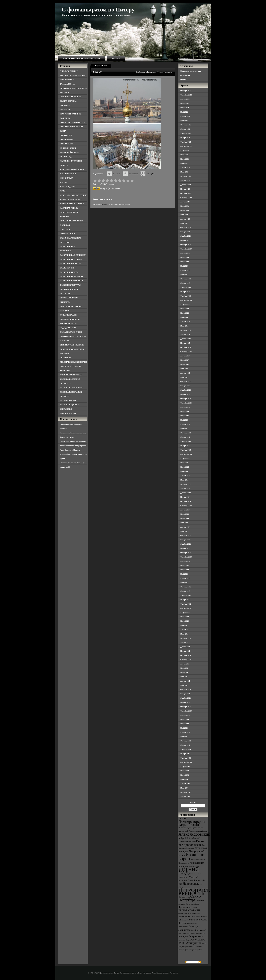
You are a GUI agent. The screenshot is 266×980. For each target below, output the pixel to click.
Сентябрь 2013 (186, 557)
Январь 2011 (185, 694)
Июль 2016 (185, 411)
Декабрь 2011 (185, 647)
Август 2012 (185, 613)
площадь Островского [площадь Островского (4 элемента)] (191, 936)
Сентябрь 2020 (186, 198)
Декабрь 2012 (185, 595)
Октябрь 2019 (186, 245)
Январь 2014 (185, 540)
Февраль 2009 (186, 792)
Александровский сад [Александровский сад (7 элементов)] (194, 836)
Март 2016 (184, 429)
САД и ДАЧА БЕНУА (68, 328)
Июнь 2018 (185, 313)
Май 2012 (184, 625)
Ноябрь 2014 (185, 497)
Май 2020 (184, 215)
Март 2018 (184, 326)
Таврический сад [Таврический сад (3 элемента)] (192, 904)
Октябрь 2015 (186, 450)
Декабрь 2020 (185, 185)
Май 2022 (184, 112)
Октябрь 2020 (186, 193)
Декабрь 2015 (185, 441)
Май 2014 (184, 523)
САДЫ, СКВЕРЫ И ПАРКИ (71, 332)
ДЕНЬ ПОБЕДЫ (66, 140)
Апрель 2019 (185, 270)
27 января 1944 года (68, 84)
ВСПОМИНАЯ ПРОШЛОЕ (71, 97)
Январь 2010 (185, 745)
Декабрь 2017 (185, 339)
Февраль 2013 (186, 587)
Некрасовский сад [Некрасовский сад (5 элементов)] (190, 885)
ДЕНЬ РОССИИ (66, 144)
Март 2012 (184, 634)
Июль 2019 (185, 257)
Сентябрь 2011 (186, 660)
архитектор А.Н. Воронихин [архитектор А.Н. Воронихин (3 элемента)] (189, 913)
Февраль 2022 (186, 125)
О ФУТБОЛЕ (65, 229)
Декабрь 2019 (185, 236)
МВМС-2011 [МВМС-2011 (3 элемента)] (183, 877)
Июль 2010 (185, 719)
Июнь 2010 (185, 724)
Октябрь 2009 (186, 758)
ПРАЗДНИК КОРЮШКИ (70, 319)
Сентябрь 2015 (186, 454)
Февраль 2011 (186, 690)
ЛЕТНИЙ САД (66, 157)
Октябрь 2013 (186, 553)
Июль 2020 (185, 206)
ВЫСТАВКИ (65, 105)
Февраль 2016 (186, 433)
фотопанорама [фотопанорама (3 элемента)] (190, 950)
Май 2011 (184, 677)
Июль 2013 (185, 565)
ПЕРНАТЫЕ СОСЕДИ (69, 289)
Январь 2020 (185, 232)
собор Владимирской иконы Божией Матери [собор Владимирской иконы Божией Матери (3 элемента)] (192, 947)
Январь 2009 (185, 796)
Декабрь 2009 (185, 749)
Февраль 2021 (186, 176)
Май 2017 (184, 369)
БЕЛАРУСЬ (65, 92)
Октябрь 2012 (186, 604)
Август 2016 (185, 407)
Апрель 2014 (185, 527)
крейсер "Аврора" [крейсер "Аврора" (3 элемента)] (199, 930)
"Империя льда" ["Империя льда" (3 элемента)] (185, 828)
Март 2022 (184, 121)
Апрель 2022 (185, 116)
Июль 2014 (185, 514)
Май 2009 (184, 779)
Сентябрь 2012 (186, 608)
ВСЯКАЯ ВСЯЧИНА (68, 101)
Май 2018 (184, 317)
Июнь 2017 (185, 364)
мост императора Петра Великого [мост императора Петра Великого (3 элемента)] (191, 933)
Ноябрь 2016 (185, 394)
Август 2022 (185, 99)
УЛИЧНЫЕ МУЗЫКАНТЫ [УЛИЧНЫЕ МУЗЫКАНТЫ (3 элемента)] (189, 910)
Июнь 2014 (185, 518)
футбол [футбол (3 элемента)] (199, 950)
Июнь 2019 (185, 262)
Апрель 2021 (185, 168)
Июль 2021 (185, 155)
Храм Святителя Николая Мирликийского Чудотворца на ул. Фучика (73, 454)
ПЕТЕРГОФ (65, 294)
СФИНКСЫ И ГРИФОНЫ (70, 366)
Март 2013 (184, 583)
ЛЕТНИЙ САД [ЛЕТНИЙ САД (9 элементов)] (189, 871)
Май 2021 (184, 163)
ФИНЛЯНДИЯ (66, 409)
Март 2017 (184, 377)
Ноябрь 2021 (185, 138)
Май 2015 (184, 471)
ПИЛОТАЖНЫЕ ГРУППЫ (71, 306)
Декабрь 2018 (185, 287)
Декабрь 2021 (185, 133)
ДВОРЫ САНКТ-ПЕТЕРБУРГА (72, 122)
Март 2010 (184, 737)
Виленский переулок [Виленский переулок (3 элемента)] (186, 848)
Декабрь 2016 (185, 390)
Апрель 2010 (185, 732)
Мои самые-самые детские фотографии (82, 59)
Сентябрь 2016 (186, 403)
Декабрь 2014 (185, 493)
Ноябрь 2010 (185, 702)
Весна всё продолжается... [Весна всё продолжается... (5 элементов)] (192, 843)
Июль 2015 (185, 463)
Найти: (193, 802)
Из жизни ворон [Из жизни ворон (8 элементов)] (191, 857)
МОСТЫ (63, 182)
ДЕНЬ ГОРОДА (66, 135)
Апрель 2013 (185, 578)
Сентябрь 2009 (186, 762)
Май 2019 (184, 266)
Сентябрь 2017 (186, 352)
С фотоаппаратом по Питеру (98, 10)
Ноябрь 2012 (185, 600)
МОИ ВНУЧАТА (66, 178)
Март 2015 (184, 480)
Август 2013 (185, 561)
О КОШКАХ (65, 225)
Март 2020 (184, 223)
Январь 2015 (185, 488)
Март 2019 (184, 275)
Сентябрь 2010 (186, 711)
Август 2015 (185, 459)
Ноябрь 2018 (185, 292)
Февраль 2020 (186, 228)
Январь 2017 (185, 386)
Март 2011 (184, 685)
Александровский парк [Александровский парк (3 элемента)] (198, 831)
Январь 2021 (185, 180)
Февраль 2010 (186, 741)
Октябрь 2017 (186, 347)
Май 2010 (184, 728)
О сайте (116, 59)
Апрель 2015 (185, 476)
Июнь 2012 (185, 621)
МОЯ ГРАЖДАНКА (68, 187)
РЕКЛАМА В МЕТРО (69, 324)
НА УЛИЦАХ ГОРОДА (69, 208)
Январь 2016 (185, 437)
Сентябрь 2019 (186, 249)
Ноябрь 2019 (185, 240)
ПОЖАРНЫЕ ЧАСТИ (69, 315)
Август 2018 (185, 305)
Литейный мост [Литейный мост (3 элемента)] (195, 874)
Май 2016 (184, 420)
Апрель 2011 (185, 681)
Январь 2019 (185, 283)
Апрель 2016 (185, 424)
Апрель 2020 (185, 219)
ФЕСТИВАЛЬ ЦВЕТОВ (69, 405)
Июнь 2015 (185, 467)
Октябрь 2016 (186, 399)
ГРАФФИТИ (65, 110)
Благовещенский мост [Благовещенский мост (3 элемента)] (187, 842)
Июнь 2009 (185, 775)
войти (105, 204)
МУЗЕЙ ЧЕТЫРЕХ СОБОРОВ (72, 204)
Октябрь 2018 (186, 296)
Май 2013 (184, 574)
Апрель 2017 (185, 373)
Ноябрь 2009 (185, 754)
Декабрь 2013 (185, 544)
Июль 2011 (184, 668)
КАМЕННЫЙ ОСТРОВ (69, 152)
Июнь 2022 (185, 108)
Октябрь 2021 (186, 142)
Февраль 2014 (186, 536)
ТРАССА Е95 (65, 371)
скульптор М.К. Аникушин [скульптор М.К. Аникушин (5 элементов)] (192, 941)
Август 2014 (185, 510)
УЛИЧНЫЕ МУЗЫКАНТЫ (71, 375)
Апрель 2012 (185, 630)
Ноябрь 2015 (185, 446)
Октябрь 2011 (186, 655)
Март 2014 (184, 531)
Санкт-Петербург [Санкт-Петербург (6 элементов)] (190, 898)
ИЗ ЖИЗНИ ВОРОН (68, 148)
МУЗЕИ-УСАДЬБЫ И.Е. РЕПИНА (74, 195)
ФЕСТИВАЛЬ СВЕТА (69, 401)
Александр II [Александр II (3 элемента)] (183, 831)
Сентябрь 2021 (186, 146)
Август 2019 (185, 253)
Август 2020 (185, 202)
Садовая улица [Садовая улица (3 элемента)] (184, 897)
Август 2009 (185, 767)
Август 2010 (185, 715)
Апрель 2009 (185, 784)
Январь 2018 (185, 334)
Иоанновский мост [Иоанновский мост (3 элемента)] (198, 860)
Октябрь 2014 (186, 501)
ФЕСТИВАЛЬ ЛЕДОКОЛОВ (71, 388)
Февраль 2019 (186, 279)
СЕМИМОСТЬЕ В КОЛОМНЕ (72, 345)
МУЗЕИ (63, 191)
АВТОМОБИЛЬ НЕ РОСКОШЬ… (73, 88)
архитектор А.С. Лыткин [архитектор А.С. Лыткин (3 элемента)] (188, 916)
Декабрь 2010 (185, 698)
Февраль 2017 (186, 382)
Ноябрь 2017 (185, 343)
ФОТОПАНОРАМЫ (68, 413)
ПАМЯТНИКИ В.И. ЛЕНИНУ (72, 259)
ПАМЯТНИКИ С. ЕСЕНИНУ (72, 276)
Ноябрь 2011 (185, 651)
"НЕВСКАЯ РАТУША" (69, 71)
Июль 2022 (185, 103)
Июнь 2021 (185, 159)
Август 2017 (185, 356)
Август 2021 (185, 150)
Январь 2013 (185, 591)
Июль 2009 (185, 771)
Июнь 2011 (184, 672)
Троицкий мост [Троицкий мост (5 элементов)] (189, 907)
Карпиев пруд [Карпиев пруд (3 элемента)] (184, 863)
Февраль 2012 (186, 638)
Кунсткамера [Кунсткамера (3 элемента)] (194, 866)
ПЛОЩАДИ (65, 311)
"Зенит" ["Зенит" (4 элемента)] (183, 818)
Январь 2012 (185, 642)
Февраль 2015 (186, 484)
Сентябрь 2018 (186, 300)
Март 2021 (184, 172)
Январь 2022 (185, 129)
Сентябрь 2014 (186, 506)
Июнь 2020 (185, 210)
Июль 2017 (185, 360)
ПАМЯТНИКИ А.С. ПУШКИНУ (73, 255)
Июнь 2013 (185, 570)
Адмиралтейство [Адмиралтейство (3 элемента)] (198, 828)
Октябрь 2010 (186, 707)
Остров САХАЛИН (67, 234)
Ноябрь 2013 (185, 548)
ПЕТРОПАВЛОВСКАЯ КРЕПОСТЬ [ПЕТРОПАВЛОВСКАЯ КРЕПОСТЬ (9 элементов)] (204, 892)
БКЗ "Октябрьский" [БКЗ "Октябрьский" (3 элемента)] (192, 838)
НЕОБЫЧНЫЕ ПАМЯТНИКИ (72, 221)
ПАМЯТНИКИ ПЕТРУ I (70, 272)
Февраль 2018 (186, 330)
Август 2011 (185, 664)
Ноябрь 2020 (185, 189)
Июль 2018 (185, 309)
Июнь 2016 (185, 416)
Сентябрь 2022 (186, 95)
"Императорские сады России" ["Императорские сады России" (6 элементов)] (192, 823)
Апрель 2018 (185, 322)
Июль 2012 (185, 617)
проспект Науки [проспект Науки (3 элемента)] (185, 940)
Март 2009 (184, 788)
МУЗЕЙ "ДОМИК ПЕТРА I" (71, 199)
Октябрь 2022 (186, 91)
